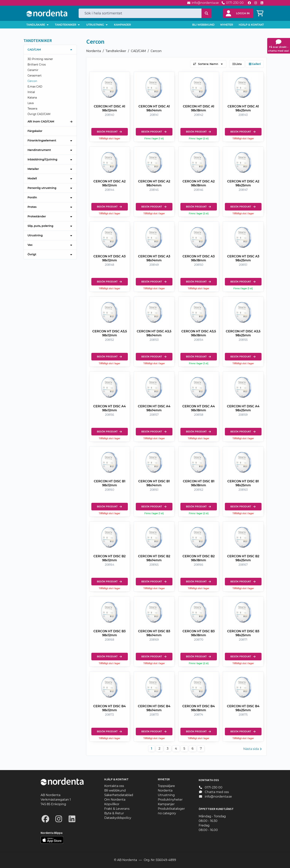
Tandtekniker (116, 51)
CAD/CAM (138, 51)
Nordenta (94, 51)
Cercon (156, 51)
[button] (238, 13)
